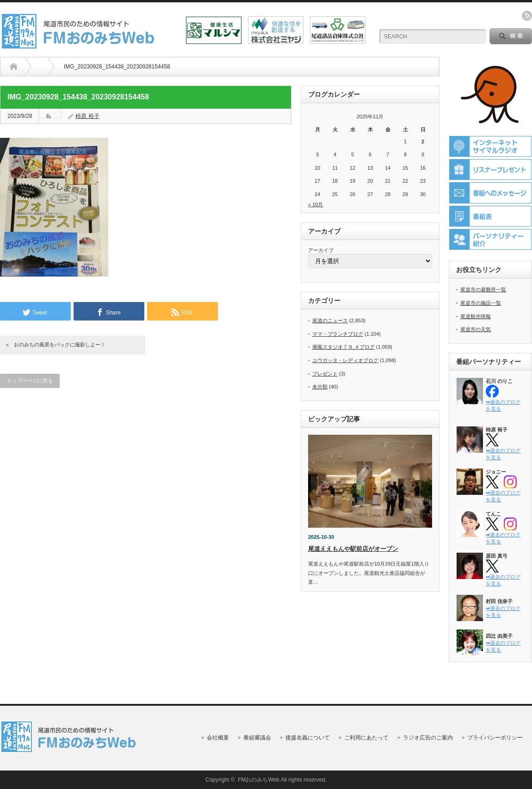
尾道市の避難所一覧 (483, 290)
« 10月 (315, 204)
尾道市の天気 (476, 329)
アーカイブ (321, 250)
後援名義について (308, 738)
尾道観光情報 (476, 316)
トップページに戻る (30, 381)
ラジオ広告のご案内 (428, 738)
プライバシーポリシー (495, 738)
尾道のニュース (330, 321)
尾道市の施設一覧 (481, 303)
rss (527, 16)
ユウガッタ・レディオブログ (345, 360)
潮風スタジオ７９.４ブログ (343, 347)
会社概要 (218, 738)
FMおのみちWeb (259, 780)
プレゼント (325, 374)
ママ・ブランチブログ (338, 334)
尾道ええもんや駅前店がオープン (353, 549)
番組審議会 (257, 738)
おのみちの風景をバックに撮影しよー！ (60, 345)
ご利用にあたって (366, 738)
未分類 (320, 387)
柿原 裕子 (87, 116)
